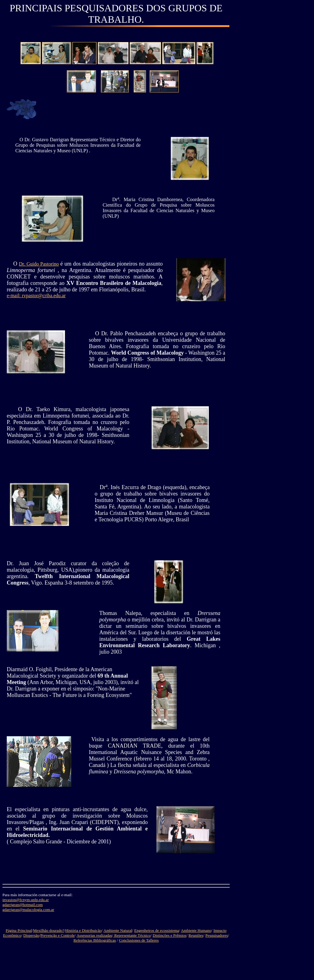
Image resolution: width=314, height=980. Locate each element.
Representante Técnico (132, 935)
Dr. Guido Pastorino (39, 264)
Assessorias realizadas (94, 935)
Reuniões (196, 935)
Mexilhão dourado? (49, 930)
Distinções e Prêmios (170, 935)
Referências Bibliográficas (95, 940)
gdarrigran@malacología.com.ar (28, 910)
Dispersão (31, 935)
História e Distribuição (83, 930)
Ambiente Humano (196, 930)
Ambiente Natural (118, 930)
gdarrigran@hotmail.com (23, 905)
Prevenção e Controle (58, 935)
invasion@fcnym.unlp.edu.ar (26, 900)
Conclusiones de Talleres (139, 940)
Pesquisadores (217, 935)
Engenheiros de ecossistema (157, 930)
